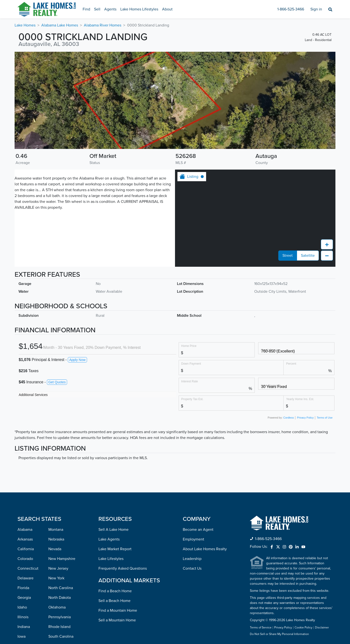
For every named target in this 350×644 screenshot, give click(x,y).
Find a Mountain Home (118, 524)
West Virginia (60, 618)
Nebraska (56, 453)
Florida (23, 501)
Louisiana (26, 569)
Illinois (23, 530)
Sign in (316, 9)
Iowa (22, 550)
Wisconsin (57, 627)
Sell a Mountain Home (117, 533)
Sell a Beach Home (114, 514)
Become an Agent (198, 443)
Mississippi (27, 618)
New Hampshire (62, 472)
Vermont (56, 589)
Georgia (24, 511)
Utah (52, 579)
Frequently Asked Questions (123, 482)
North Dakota (60, 511)
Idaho (22, 521)
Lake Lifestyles (111, 472)
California (26, 462)
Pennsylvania (60, 530)
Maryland (25, 579)
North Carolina (61, 501)
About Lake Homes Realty (205, 462)
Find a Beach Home (115, 504)
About (167, 9)
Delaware (26, 491)
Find (86, 9)
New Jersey (58, 482)
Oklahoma (57, 521)
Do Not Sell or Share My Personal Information (279, 548)
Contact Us (192, 482)
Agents (110, 9)
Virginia (55, 598)
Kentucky (25, 559)
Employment (193, 453)
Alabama (25, 443)
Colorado (25, 472)
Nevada (55, 462)
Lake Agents (109, 453)
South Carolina (61, 550)
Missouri (25, 627)
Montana (56, 443)
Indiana (24, 540)
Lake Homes (25, 25)
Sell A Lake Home (114, 443)
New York (56, 491)
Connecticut (28, 482)
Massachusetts (30, 589)
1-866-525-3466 (291, 9)
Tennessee (57, 559)
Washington (58, 608)
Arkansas (25, 453)
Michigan (25, 598)
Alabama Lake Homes (60, 25)
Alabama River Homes (103, 25)
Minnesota (26, 608)
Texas (53, 569)
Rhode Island (59, 540)
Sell (97, 9)
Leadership (192, 472)
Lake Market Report (115, 462)
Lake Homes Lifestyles (139, 9)
